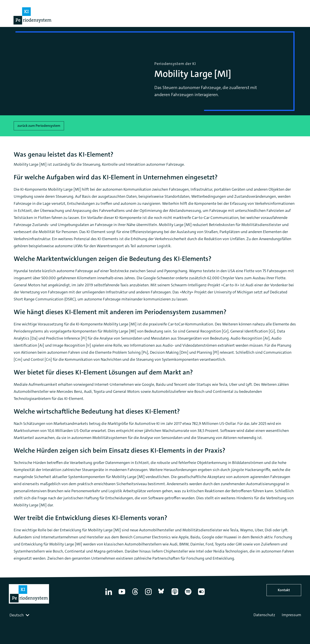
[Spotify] (188, 595)
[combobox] (20, 615)
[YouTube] (122, 595)
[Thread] (135, 595)
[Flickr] (201, 595)
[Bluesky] (162, 595)
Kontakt (284, 590)
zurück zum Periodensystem (39, 126)
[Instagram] (148, 595)
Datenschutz (264, 615)
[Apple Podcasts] (175, 595)
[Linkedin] (109, 595)
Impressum (291, 615)
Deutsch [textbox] (17, 615)
